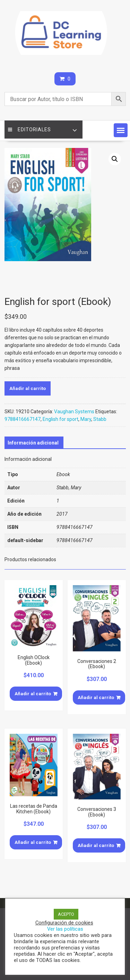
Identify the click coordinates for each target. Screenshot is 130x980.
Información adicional (33, 443)
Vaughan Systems (74, 412)
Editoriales (29, 130)
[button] (121, 130)
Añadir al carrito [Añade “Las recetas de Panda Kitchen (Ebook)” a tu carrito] (33, 842)
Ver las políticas (65, 929)
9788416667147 (23, 419)
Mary (86, 419)
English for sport (60, 419)
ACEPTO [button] (66, 914)
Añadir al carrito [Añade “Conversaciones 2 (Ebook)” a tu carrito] (96, 697)
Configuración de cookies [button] (64, 923)
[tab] (33, 443)
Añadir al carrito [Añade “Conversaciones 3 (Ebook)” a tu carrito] (96, 845)
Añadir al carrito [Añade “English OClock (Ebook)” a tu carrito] (33, 694)
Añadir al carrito (28, 388)
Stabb (100, 419)
